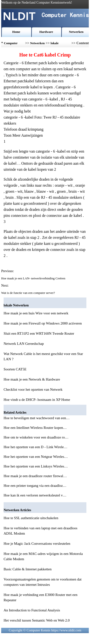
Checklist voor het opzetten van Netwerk (33, 389)
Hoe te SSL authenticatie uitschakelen (31, 518)
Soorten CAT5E (15, 369)
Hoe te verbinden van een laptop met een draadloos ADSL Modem (40, 531)
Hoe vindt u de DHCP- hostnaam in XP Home (37, 400)
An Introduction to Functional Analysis (32, 610)
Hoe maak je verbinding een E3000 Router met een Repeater (40, 597)
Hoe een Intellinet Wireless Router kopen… (35, 428)
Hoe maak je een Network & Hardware (32, 379)
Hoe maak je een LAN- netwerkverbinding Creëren (34, 278)
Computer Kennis (11, 44)
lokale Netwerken (58, 44)
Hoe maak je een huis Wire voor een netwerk (36, 313)
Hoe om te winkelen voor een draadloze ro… (36, 437)
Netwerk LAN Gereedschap (24, 344)
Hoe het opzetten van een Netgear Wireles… (36, 457)
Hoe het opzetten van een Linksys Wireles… (36, 466)
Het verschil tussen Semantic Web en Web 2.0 (37, 620)
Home (16, 32)
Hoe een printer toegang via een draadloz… (35, 486)
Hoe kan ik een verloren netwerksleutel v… (35, 495)
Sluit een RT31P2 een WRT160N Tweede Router (39, 333)
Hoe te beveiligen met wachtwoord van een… (37, 418)
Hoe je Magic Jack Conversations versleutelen (37, 544)
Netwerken (76, 32)
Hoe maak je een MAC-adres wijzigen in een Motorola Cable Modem (43, 556)
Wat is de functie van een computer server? (28, 293)
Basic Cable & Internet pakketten (28, 569)
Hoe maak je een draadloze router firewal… (35, 476)
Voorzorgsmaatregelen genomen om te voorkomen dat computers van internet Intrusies (43, 582)
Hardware (46, 32)
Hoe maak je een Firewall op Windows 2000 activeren (43, 323)
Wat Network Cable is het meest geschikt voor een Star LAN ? (43, 356)
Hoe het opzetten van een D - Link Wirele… (36, 447)
